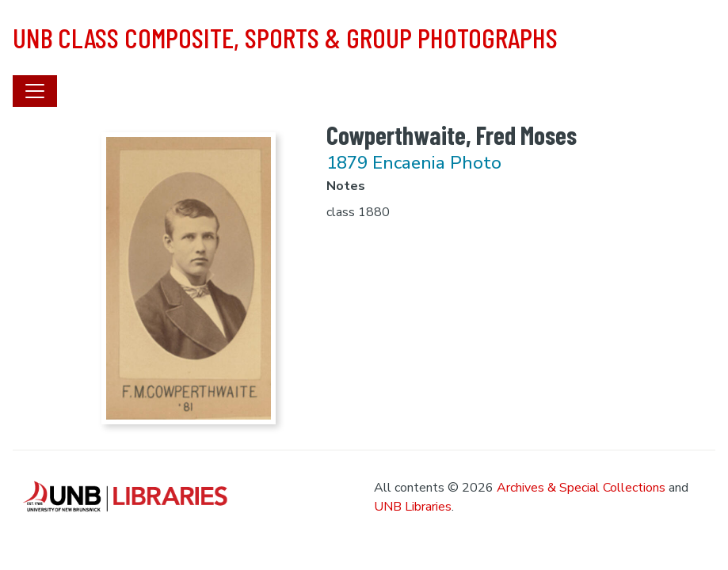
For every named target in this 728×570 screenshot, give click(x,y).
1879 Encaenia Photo (414, 163)
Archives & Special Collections (581, 488)
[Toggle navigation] (35, 91)
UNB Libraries (413, 507)
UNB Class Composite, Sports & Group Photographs (285, 37)
